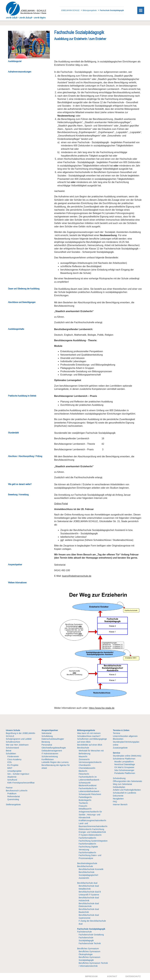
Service (117, 753)
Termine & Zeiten (121, 730)
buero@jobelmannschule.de (77, 576)
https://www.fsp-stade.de (102, 708)
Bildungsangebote (86, 730)
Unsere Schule (13, 730)
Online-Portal (61, 504)
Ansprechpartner (50, 730)
